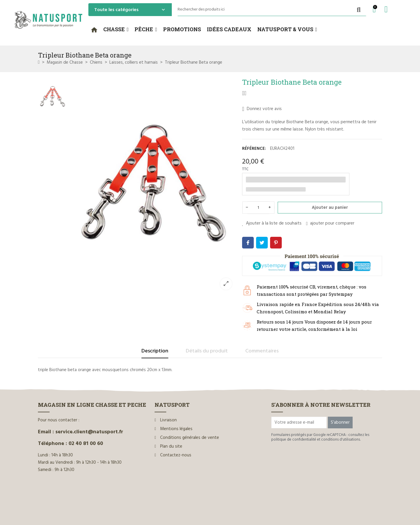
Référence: (254, 149)
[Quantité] (258, 208)
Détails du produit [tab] (207, 351)
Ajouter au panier (330, 208)
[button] (116, 29)
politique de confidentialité (294, 440)
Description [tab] (155, 351)
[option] (153, 186)
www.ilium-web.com (150, 508)
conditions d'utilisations (341, 440)
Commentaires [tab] (262, 351)
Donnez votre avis (262, 109)
